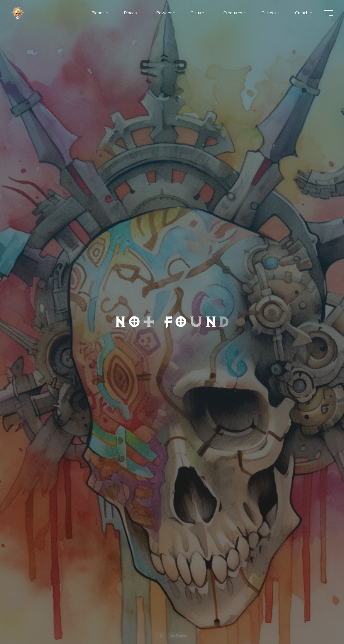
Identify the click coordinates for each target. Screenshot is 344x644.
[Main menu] (328, 13)
